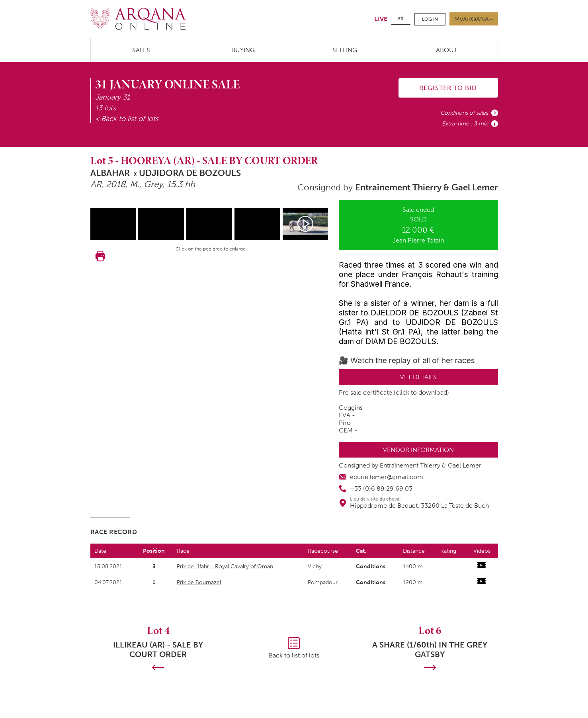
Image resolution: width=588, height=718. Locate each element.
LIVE (381, 19)
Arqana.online (138, 19)
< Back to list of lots (127, 119)
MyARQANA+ (474, 19)
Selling (345, 50)
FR (401, 19)
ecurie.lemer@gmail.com (387, 477)
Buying (243, 50)
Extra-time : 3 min (465, 124)
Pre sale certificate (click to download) (394, 392)
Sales (141, 50)
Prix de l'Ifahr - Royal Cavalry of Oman (225, 566)
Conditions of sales (464, 113)
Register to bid (448, 88)
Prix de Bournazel (199, 582)
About (447, 50)
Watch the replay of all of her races (413, 360)
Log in (430, 19)
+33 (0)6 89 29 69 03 (381, 488)
